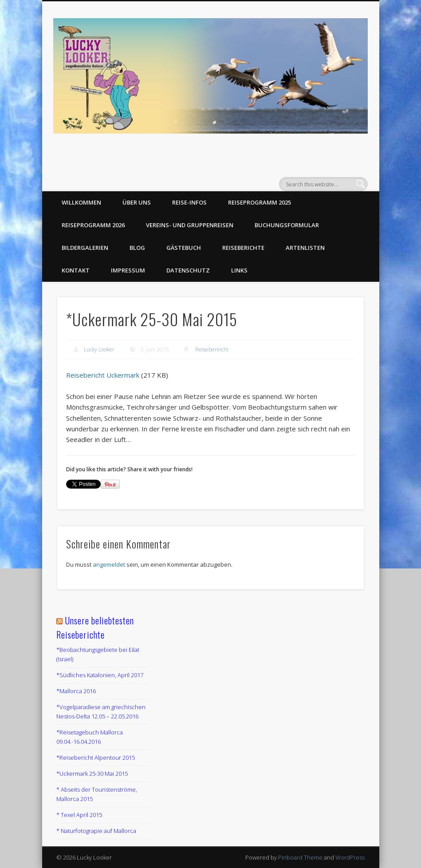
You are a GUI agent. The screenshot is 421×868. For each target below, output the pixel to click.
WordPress (350, 857)
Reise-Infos (189, 202)
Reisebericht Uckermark (103, 375)
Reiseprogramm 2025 (260, 202)
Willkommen (81, 202)
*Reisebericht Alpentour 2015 (96, 758)
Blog (137, 248)
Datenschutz (188, 270)
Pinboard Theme (300, 857)
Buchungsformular (287, 225)
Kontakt (76, 270)
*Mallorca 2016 (76, 691)
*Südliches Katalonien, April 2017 (100, 675)
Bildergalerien (85, 248)
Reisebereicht (212, 349)
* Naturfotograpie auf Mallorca (96, 831)
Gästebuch (184, 248)
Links (239, 270)
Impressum (128, 270)
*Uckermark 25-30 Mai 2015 (92, 773)
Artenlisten (305, 248)
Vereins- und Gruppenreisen (190, 225)
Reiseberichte (243, 248)
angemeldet (109, 564)
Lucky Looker (99, 349)
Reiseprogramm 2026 (93, 225)
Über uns (137, 202)
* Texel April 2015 (79, 815)
